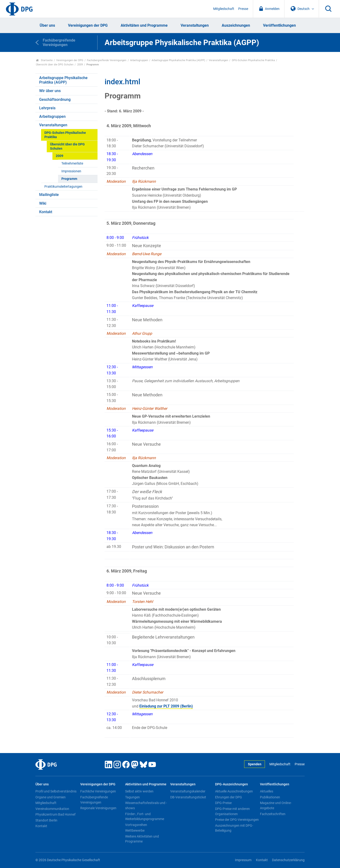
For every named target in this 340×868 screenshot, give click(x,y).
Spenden (255, 764)
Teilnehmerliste (72, 163)
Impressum (243, 860)
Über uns (47, 25)
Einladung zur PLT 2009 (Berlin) (166, 706)
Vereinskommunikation (52, 809)
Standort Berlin (46, 820)
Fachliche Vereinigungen (98, 791)
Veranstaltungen (195, 25)
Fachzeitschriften (273, 814)
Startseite (44, 60)
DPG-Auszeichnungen (232, 784)
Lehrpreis (47, 108)
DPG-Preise (223, 803)
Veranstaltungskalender (188, 791)
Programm (69, 179)
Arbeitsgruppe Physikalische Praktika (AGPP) (178, 60)
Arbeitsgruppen (139, 60)
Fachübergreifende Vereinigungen (107, 60)
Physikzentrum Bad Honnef (55, 814)
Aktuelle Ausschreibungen (234, 791)
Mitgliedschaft (224, 9)
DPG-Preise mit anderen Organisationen (232, 811)
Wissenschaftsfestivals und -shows (146, 805)
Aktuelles (267, 791)
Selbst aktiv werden (139, 791)
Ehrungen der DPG (229, 797)
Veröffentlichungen (279, 25)
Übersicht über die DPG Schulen (55, 65)
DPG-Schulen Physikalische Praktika (253, 60)
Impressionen (71, 171)
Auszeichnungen (236, 25)
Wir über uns (50, 91)
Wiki (43, 203)
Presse (243, 9)
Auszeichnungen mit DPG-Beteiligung (234, 828)
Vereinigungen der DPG (88, 25)
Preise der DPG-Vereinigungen (237, 820)
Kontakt (46, 212)
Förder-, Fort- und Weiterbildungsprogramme (145, 817)
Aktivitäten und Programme (144, 25)
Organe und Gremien (51, 797)
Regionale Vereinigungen (98, 808)
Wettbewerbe (135, 830)
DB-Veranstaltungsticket (188, 797)
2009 (80, 65)
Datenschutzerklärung (288, 860)
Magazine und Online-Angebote (276, 805)
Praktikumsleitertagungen (63, 187)
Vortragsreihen (136, 825)
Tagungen (132, 797)
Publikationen (270, 797)
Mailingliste (49, 195)
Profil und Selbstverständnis (56, 791)
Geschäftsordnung (55, 100)
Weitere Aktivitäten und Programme (142, 839)
